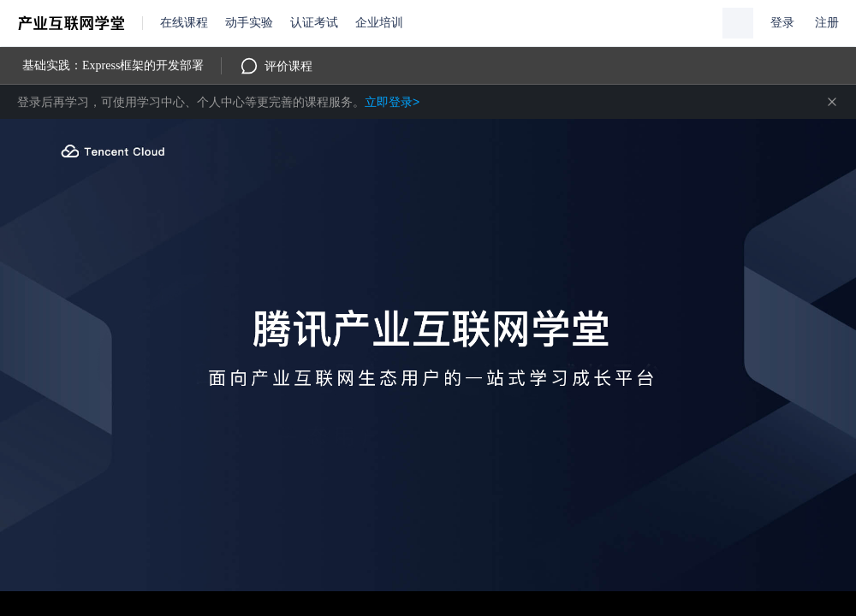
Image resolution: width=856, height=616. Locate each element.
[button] (738, 23)
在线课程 (184, 23)
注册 (827, 23)
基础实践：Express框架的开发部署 (113, 65)
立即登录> (392, 102)
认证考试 (314, 23)
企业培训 (379, 23)
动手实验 (249, 23)
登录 (782, 23)
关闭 (832, 102)
